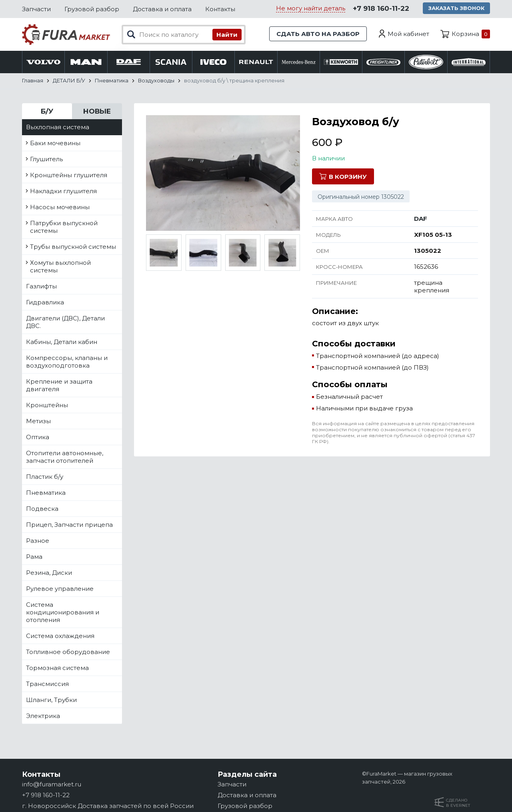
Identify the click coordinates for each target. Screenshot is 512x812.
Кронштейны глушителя (69, 175)
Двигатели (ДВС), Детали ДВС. (65, 322)
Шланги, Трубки (51, 700)
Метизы (38, 421)
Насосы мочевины (60, 207)
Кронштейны (47, 405)
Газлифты (41, 286)
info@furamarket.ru (52, 784)
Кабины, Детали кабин (62, 342)
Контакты (220, 9)
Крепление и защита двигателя (59, 385)
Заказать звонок (456, 8)
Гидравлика (45, 302)
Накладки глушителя (63, 191)
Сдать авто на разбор (318, 34)
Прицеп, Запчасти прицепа (69, 525)
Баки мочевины (55, 143)
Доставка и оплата (162, 9)
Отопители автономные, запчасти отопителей (65, 457)
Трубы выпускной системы (73, 247)
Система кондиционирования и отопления (63, 612)
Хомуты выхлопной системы (60, 266)
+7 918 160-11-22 (381, 8)
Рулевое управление (60, 589)
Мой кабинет (408, 34)
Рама (34, 557)
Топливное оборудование (68, 652)
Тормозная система (57, 668)
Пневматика (46, 493)
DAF (421, 219)
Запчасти (36, 9)
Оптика (38, 437)
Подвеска (42, 509)
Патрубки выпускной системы (64, 227)
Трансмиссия (47, 684)
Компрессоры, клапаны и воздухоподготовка (67, 362)
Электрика (43, 716)
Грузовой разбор (92, 9)
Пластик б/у (45, 477)
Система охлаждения (60, 636)
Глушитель (46, 159)
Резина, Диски (49, 573)
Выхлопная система (58, 127)
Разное (38, 541)
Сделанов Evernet (458, 803)
